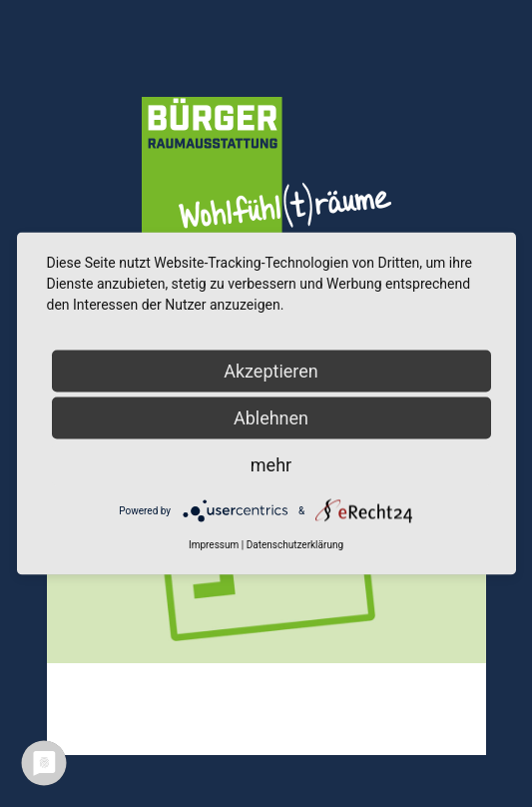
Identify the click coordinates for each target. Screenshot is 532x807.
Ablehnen (271, 418)
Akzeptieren (271, 371)
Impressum (214, 545)
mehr (271, 465)
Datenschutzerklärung (295, 545)
